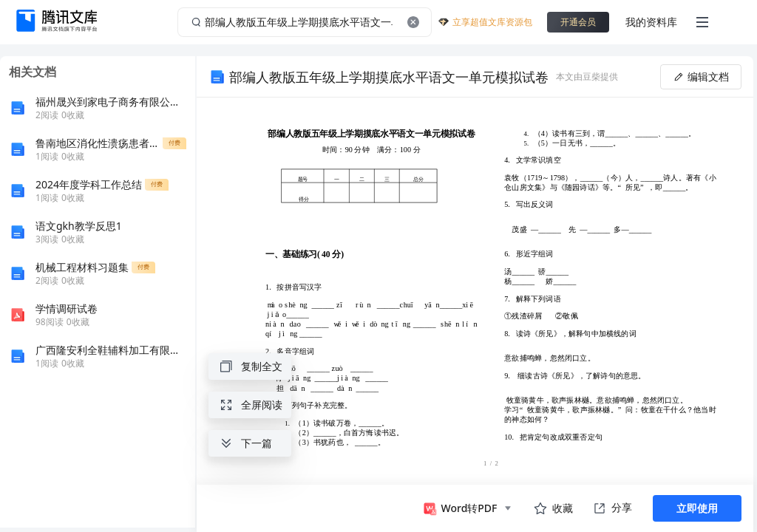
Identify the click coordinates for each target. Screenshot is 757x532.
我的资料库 (651, 22)
